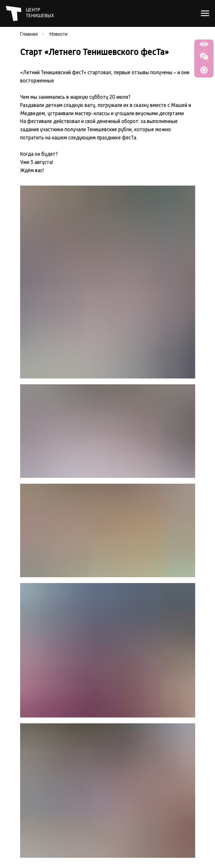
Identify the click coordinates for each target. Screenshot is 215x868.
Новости (58, 34)
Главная (29, 34)
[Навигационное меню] (205, 13)
